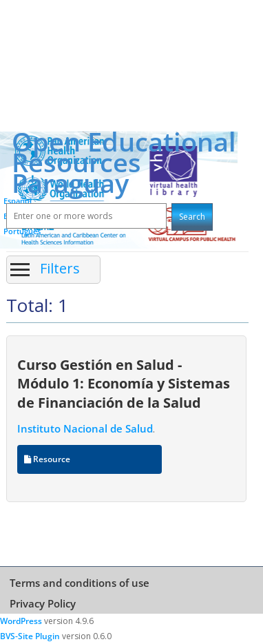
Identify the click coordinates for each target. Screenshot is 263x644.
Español (18, 201)
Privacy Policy (43, 603)
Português (22, 231)
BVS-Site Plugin (30, 636)
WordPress (21, 621)
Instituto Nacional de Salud (85, 428)
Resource (47, 459)
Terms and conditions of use (80, 583)
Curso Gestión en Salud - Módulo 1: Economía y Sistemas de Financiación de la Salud (124, 383)
